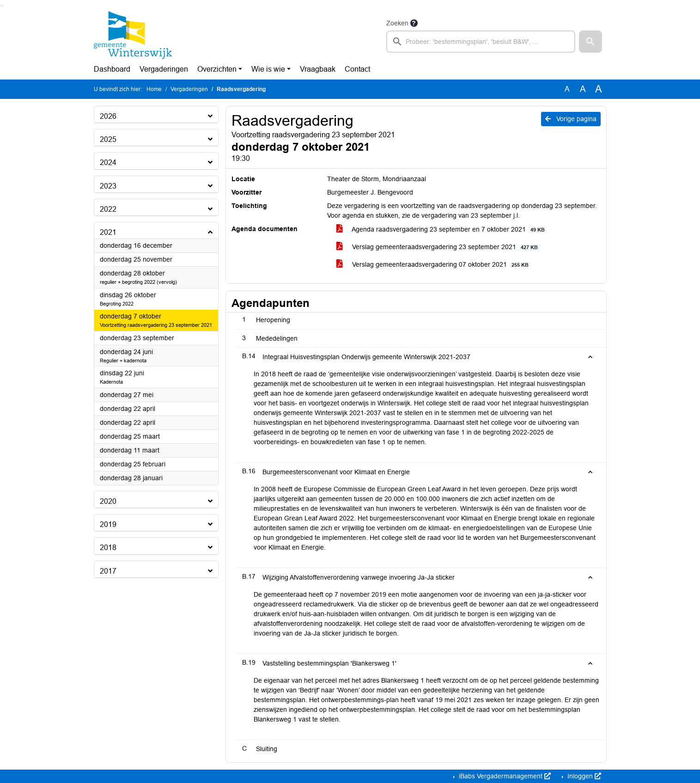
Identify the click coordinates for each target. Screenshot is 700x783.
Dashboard (112, 69)
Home (154, 89)
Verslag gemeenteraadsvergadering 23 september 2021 (439, 247)
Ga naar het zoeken (1, 6)
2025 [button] (108, 139)
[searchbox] (481, 42)
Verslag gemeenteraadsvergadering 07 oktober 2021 (434, 265)
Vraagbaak (318, 69)
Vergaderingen (164, 69)
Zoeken (397, 23)
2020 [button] (108, 501)
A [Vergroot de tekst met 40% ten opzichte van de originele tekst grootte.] (599, 89)
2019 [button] (108, 524)
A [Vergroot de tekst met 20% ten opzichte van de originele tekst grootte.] (583, 89)
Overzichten (217, 69)
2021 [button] (108, 232)
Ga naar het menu (3, 6)
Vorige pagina (571, 119)
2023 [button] (108, 186)
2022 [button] (108, 209)
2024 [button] (108, 162)
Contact (357, 69)
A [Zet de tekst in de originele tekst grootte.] (567, 89)
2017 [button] (108, 571)
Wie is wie (268, 69)
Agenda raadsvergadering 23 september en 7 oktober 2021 (442, 229)
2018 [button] (108, 547)
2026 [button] (108, 116)
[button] (590, 42)
